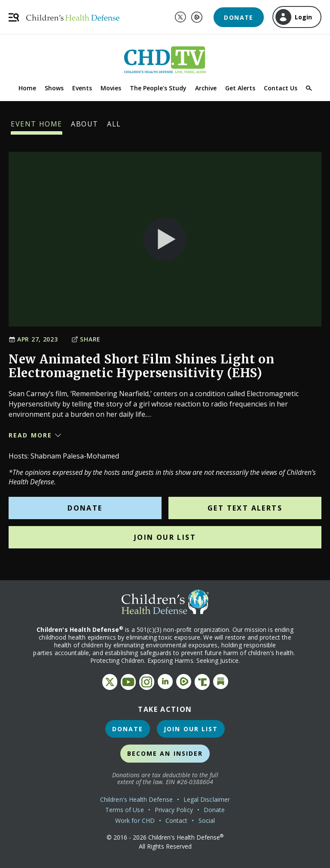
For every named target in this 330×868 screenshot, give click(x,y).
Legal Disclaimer (207, 799)
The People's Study (158, 88)
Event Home (37, 127)
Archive (206, 88)
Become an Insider (165, 753)
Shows (54, 88)
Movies (111, 88)
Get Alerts (240, 88)
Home (27, 88)
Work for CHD (135, 820)
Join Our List (165, 537)
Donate (238, 17)
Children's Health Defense (136, 799)
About (85, 127)
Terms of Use (125, 810)
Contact (177, 820)
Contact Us (281, 88)
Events (82, 88)
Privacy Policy (174, 810)
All (114, 127)
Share (86, 339)
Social (207, 820)
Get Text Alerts (245, 508)
